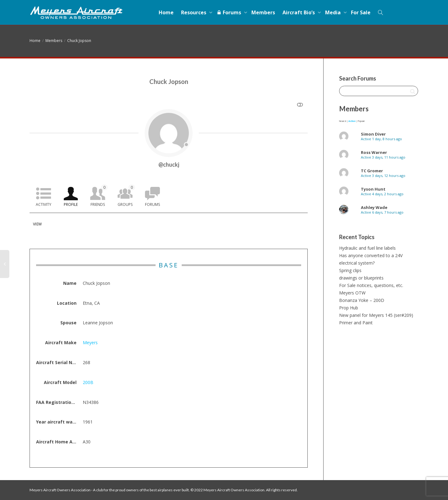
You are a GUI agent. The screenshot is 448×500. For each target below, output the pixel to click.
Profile (71, 204)
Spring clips (350, 270)
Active (352, 121)
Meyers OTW (352, 293)
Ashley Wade (374, 207)
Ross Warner (374, 152)
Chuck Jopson (79, 41)
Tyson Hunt (373, 189)
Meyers (90, 343)
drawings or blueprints (361, 278)
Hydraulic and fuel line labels (367, 248)
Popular (361, 121)
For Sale (361, 12)
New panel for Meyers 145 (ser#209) (376, 315)
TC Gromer (372, 171)
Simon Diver (373, 134)
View (37, 224)
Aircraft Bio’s (299, 12)
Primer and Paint (356, 323)
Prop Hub (349, 308)
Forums (229, 12)
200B (88, 382)
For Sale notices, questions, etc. (371, 285)
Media (334, 12)
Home (166, 12)
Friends (99, 196)
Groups (126, 196)
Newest (343, 121)
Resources (194, 12)
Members (263, 12)
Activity (44, 204)
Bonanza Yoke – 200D (362, 300)
